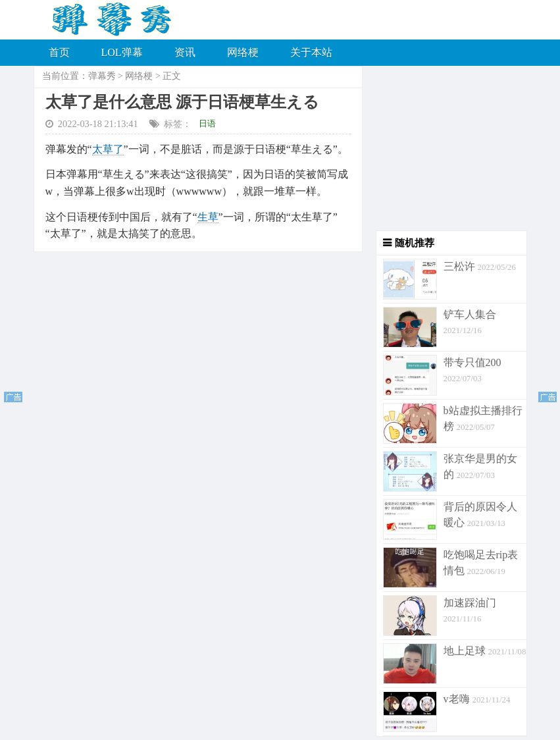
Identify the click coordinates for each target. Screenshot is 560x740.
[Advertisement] (445, 148)
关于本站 (311, 52)
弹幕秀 (102, 76)
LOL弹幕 (122, 52)
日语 (207, 123)
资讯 (185, 52)
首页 (59, 52)
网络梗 (243, 52)
